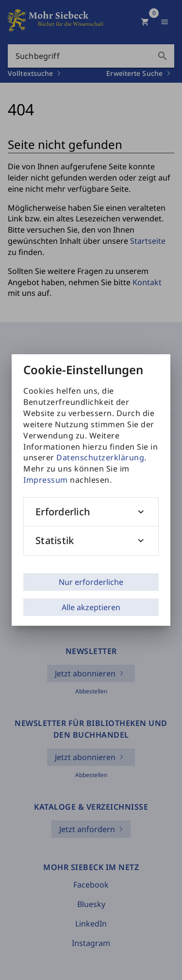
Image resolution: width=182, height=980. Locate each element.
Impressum (46, 480)
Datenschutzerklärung (100, 457)
